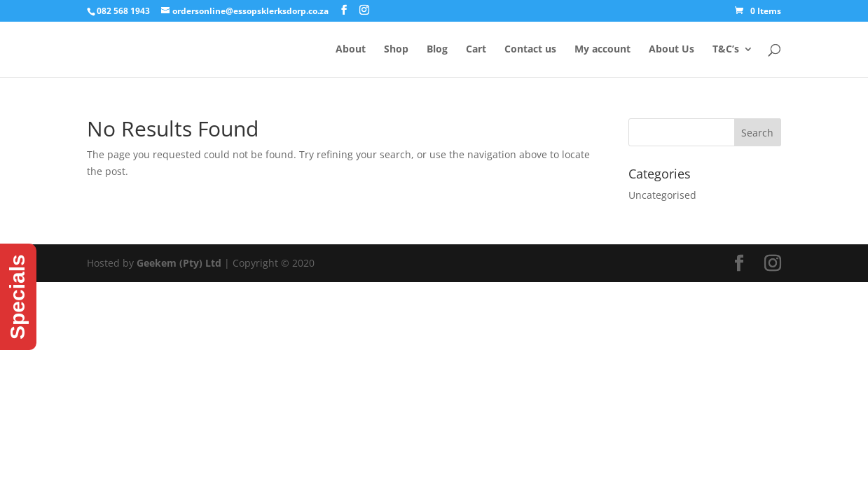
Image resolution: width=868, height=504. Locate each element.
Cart (476, 50)
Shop (396, 50)
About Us (671, 50)
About (351, 50)
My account (602, 50)
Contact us (530, 50)
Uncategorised (662, 195)
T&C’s (726, 50)
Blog (437, 50)
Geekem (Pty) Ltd (179, 263)
